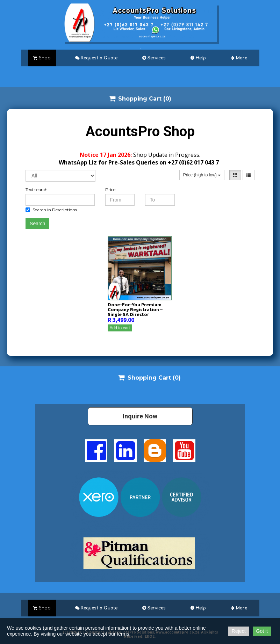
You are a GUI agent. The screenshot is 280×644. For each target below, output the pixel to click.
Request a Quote (96, 58)
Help (198, 58)
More (239, 58)
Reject (239, 631)
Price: (111, 189)
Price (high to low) (202, 175)
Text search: (37, 189)
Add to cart (120, 328)
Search (37, 224)
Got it (262, 631)
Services (154, 58)
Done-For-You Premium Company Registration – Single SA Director (135, 309)
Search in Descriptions (51, 210)
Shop (42, 58)
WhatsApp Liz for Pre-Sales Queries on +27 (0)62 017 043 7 (139, 162)
